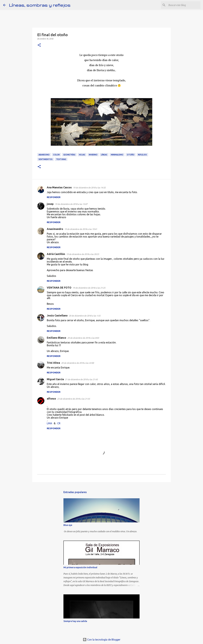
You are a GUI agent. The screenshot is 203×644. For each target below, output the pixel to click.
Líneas (104, 155)
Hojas (82, 155)
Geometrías (69, 155)
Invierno (93, 155)
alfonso (51, 399)
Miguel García (55, 379)
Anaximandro (55, 229)
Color (56, 155)
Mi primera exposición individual (80, 567)
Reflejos (142, 155)
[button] (39, 45)
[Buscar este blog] (184, 5)
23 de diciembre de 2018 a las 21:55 (74, 399)
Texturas (61, 159)
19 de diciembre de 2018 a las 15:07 (71, 204)
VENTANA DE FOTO (59, 288)
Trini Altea (53, 363)
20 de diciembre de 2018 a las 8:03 (83, 338)
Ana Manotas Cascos (59, 187)
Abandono (44, 155)
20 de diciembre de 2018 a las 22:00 (78, 363)
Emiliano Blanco (56, 338)
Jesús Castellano (57, 315)
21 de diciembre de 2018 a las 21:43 (81, 379)
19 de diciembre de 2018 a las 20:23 (83, 254)
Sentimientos (46, 159)
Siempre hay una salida (75, 621)
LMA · (50, 423)
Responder (54, 197)
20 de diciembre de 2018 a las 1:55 (85, 316)
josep (50, 204)
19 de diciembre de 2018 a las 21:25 (89, 288)
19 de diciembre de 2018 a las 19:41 (81, 229)
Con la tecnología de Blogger (102, 640)
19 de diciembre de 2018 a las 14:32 (89, 188)
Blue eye (68, 525)
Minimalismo (117, 155)
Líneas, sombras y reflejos (40, 5)
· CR (58, 423)
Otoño (131, 155)
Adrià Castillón (56, 254)
